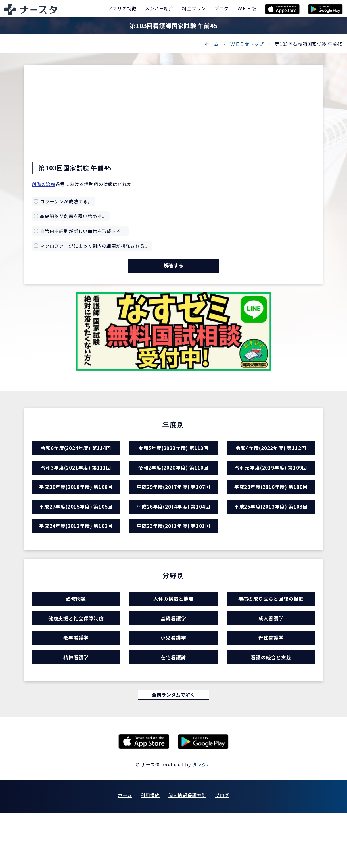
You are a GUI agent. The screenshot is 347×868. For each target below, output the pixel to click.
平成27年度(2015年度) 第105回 (76, 530)
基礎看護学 (173, 658)
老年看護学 (76, 683)
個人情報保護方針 (187, 850)
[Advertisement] (173, 119)
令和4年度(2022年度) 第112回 (271, 456)
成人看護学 (271, 658)
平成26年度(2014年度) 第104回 (173, 530)
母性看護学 (271, 683)
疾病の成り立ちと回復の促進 (271, 633)
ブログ (222, 850)
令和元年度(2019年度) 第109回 (271, 481)
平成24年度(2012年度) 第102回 (76, 555)
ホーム (212, 44)
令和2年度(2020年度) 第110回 (173, 481)
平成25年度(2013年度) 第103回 (271, 530)
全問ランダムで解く (173, 749)
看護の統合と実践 (271, 707)
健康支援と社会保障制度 (76, 658)
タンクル (202, 819)
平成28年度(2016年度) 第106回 (271, 506)
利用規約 (150, 850)
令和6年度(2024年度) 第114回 (76, 456)
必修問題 (76, 633)
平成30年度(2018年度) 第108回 (76, 506)
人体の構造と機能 (173, 633)
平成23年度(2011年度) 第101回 (173, 555)
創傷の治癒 (43, 184)
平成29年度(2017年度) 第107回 (173, 506)
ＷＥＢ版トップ (247, 44)
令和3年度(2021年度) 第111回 (76, 481)
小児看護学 (173, 683)
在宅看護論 (173, 707)
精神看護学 (76, 707)
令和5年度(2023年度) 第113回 (173, 456)
